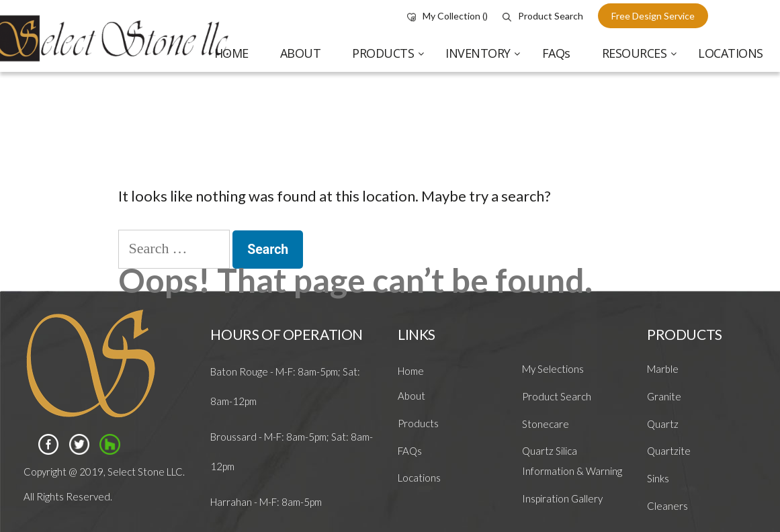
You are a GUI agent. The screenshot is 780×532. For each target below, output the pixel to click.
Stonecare (546, 424)
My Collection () (447, 16)
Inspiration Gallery (562, 498)
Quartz (663, 424)
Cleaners (667, 506)
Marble (663, 369)
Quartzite (669, 451)
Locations (419, 478)
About (411, 396)
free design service (653, 16)
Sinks (658, 478)
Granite (664, 396)
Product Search (543, 16)
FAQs (410, 451)
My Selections (553, 369)
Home (411, 371)
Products (418, 423)
